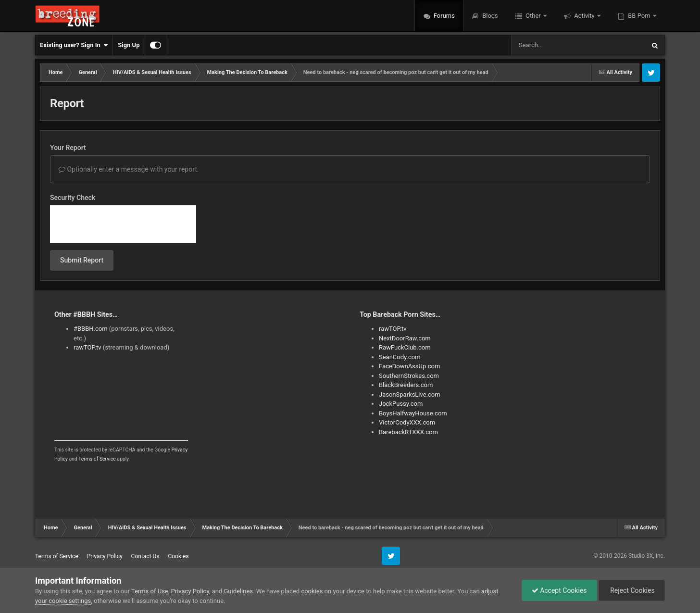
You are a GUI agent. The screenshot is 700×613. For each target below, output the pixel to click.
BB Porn (639, 16)
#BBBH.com (91, 329)
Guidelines (238, 591)
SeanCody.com (400, 357)
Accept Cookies (559, 590)
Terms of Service (97, 459)
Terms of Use (150, 591)
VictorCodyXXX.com (407, 422)
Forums (444, 16)
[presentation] (123, 224)
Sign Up (129, 45)
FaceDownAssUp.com (409, 366)
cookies (312, 591)
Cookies (178, 556)
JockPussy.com (401, 404)
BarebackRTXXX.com (408, 432)
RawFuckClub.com (405, 347)
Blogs (489, 16)
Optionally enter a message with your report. (129, 169)
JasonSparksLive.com (410, 394)
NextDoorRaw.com (405, 338)
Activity (584, 16)
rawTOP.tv (87, 347)
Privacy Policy (105, 556)
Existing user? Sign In (74, 45)
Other (533, 16)
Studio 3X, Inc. (647, 556)
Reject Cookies (632, 590)
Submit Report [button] (82, 260)
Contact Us (145, 556)
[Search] (554, 45)
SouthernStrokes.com (409, 376)
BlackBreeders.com (406, 385)
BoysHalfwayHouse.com (413, 413)
